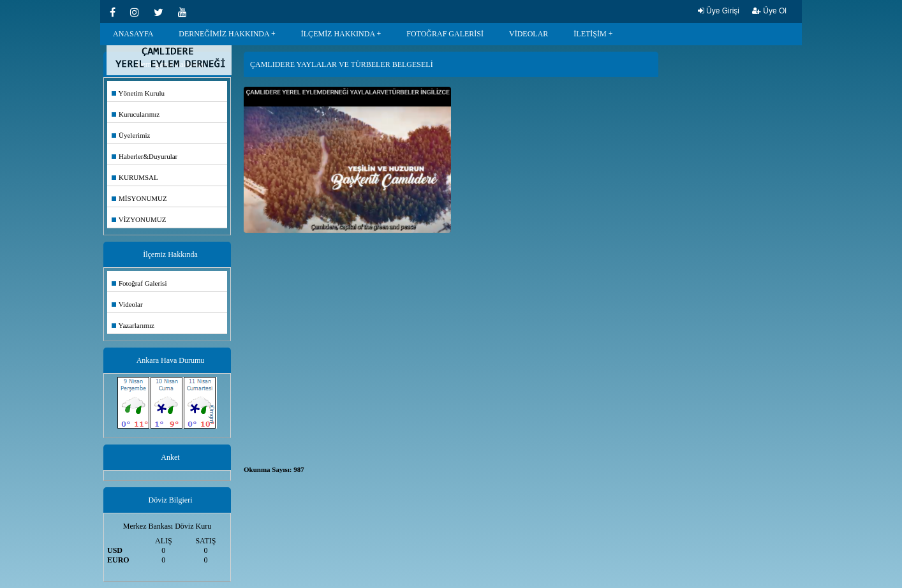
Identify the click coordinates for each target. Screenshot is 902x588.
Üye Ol (769, 11)
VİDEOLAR (529, 34)
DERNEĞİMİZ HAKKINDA (224, 34)
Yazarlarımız (133, 325)
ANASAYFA (133, 34)
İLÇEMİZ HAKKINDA (338, 34)
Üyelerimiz (131, 135)
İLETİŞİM (590, 34)
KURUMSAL (135, 177)
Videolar (127, 304)
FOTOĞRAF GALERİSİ (445, 34)
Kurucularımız (136, 114)
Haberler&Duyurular (144, 156)
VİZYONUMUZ (139, 219)
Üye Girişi (719, 11)
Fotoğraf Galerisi (139, 283)
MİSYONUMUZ (139, 198)
